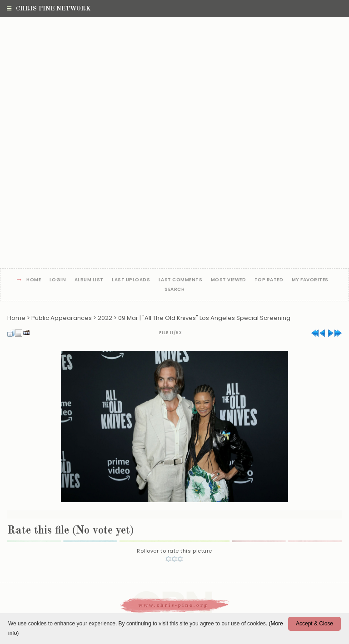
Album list (89, 280)
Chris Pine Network (49, 9)
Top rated (269, 280)
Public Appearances (62, 318)
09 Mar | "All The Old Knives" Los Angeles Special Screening (204, 318)
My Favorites (310, 280)
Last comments (181, 280)
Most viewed (229, 280)
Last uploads (131, 280)
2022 (105, 318)
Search (174, 290)
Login (58, 280)
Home (34, 280)
